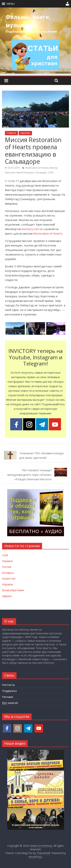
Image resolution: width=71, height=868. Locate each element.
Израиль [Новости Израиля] (8, 584)
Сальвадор (41, 172)
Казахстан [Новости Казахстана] (9, 579)
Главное (11, 133)
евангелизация (25, 172)
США (51, 172)
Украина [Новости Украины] (7, 561)
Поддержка (9, 691)
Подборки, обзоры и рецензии (31, 32)
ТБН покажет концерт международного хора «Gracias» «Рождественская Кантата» (30, 475)
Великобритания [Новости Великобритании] (13, 590)
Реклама (8, 697)
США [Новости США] (5, 555)
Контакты (8, 685)
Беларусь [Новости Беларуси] (8, 573)
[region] (35, 41)
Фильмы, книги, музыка (28, 21)
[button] (11, 4)
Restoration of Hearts (37, 168)
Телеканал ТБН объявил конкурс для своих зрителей (42, 455)
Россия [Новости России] (7, 567)
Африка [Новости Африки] (7, 596)
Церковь (25, 133)
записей (10, 703)
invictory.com (30, 229)
